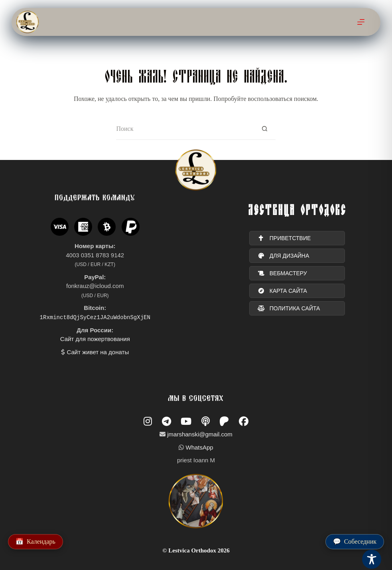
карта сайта (282, 291)
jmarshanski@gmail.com (200, 434)
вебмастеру (282, 274)
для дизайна (284, 256)
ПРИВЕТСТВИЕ (284, 239)
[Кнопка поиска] (265, 129)
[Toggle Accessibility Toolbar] (372, 559)
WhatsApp (199, 447)
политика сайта (289, 309)
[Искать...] (185, 129)
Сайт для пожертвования (95, 339)
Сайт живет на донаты (98, 352)
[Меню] (361, 22)
